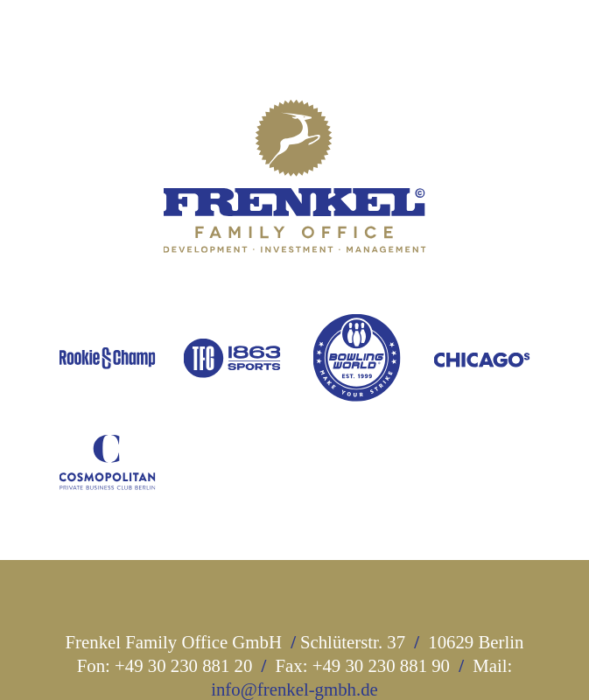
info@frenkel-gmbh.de (294, 689)
